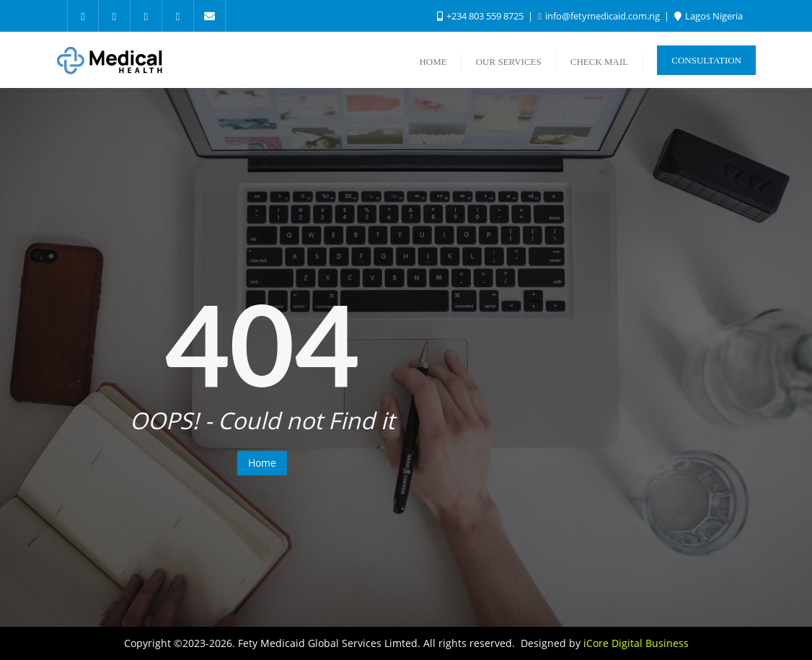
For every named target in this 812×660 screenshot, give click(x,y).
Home (262, 463)
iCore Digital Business (636, 643)
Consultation (706, 60)
